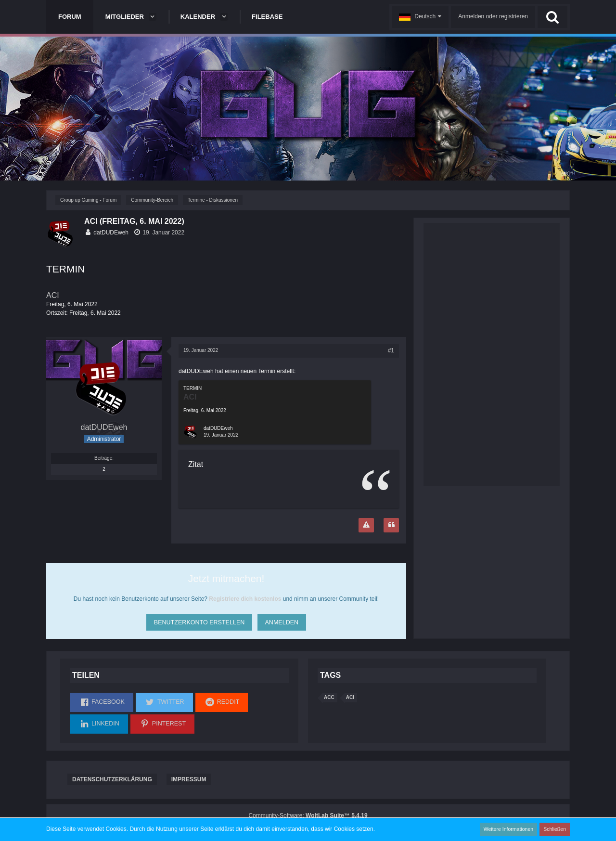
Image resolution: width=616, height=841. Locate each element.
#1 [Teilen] (391, 350)
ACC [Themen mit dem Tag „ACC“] (329, 697)
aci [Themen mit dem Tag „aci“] (350, 697)
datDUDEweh (111, 233)
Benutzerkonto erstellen (198, 621)
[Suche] (552, 17)
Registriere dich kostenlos (245, 599)
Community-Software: (308, 815)
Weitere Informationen (511, 829)
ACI (53, 295)
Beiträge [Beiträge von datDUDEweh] (103, 458)
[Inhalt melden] (366, 525)
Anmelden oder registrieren (493, 16)
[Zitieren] (391, 525)
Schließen (555, 829)
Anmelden (282, 621)
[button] (420, 17)
